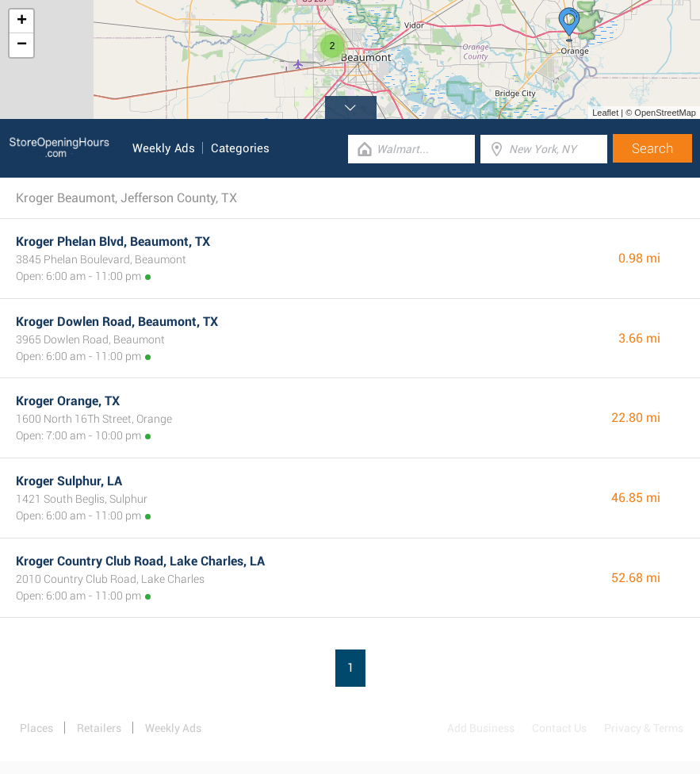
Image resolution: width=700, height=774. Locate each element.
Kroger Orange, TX (68, 401)
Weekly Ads (164, 148)
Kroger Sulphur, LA (69, 481)
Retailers (99, 728)
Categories (240, 148)
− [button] (22, 45)
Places (36, 728)
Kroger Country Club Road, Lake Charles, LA (140, 561)
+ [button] (22, 21)
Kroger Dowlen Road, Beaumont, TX (117, 322)
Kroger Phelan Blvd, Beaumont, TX (113, 241)
